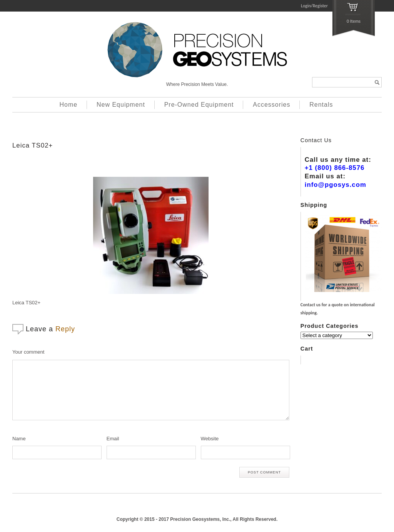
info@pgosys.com (336, 185)
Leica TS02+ (33, 145)
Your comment (28, 352)
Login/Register (314, 6)
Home (69, 105)
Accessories (271, 105)
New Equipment (121, 105)
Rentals (321, 105)
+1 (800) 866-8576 (335, 168)
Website (210, 439)
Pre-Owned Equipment (199, 105)
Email (113, 439)
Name (19, 439)
